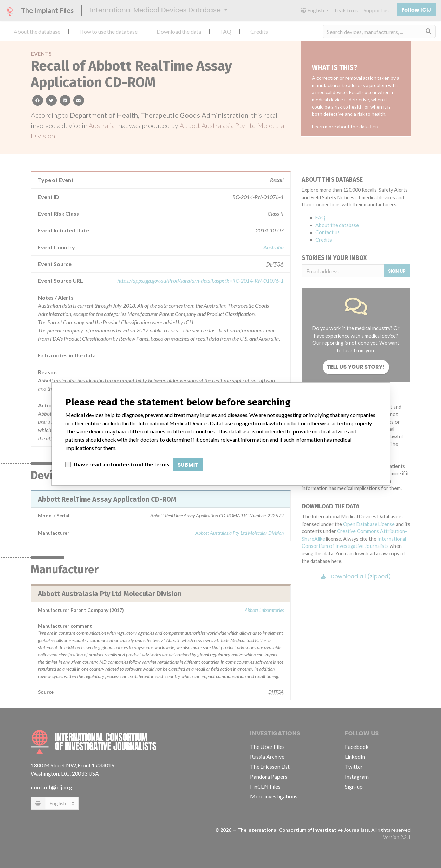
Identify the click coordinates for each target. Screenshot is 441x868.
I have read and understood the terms (121, 464)
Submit (188, 465)
